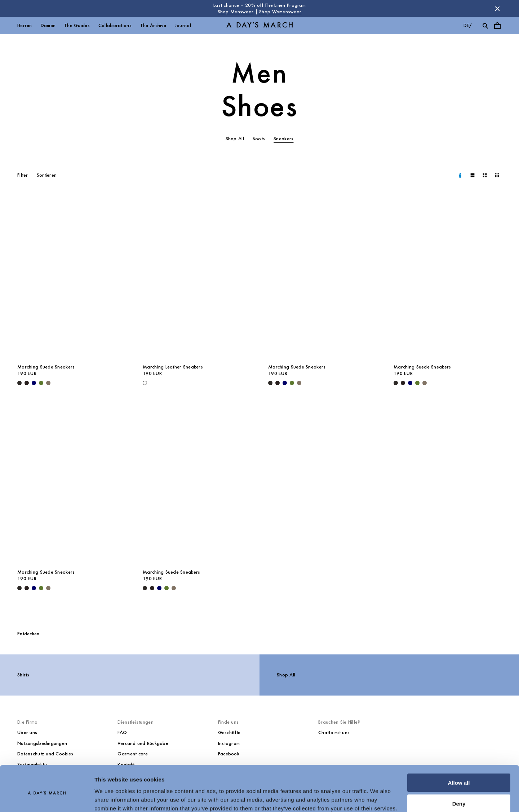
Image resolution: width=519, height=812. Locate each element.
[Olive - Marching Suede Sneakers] (41, 383)
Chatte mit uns (334, 732)
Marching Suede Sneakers (46, 367)
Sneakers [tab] (283, 139)
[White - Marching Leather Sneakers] (145, 383)
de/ (468, 25)
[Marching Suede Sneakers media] (71, 278)
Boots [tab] (259, 139)
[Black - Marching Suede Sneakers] (19, 383)
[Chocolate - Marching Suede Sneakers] (27, 383)
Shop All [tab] (235, 139)
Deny (459, 773)
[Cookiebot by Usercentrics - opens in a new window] (47, 798)
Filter (23, 175)
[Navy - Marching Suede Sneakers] (34, 383)
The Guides (77, 25)
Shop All (286, 675)
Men (259, 73)
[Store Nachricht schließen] (497, 9)
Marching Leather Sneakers (173, 367)
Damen (48, 25)
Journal (183, 25)
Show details (111, 798)
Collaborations (115, 25)
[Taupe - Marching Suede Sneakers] (48, 383)
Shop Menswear (236, 12)
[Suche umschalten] (485, 26)
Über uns (27, 732)
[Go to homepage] (259, 26)
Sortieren (47, 175)
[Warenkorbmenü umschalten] (497, 26)
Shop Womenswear (280, 12)
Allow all (459, 752)
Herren (25, 25)
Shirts (23, 675)
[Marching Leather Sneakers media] (197, 278)
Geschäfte (229, 732)
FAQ (122, 732)
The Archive (153, 25)
